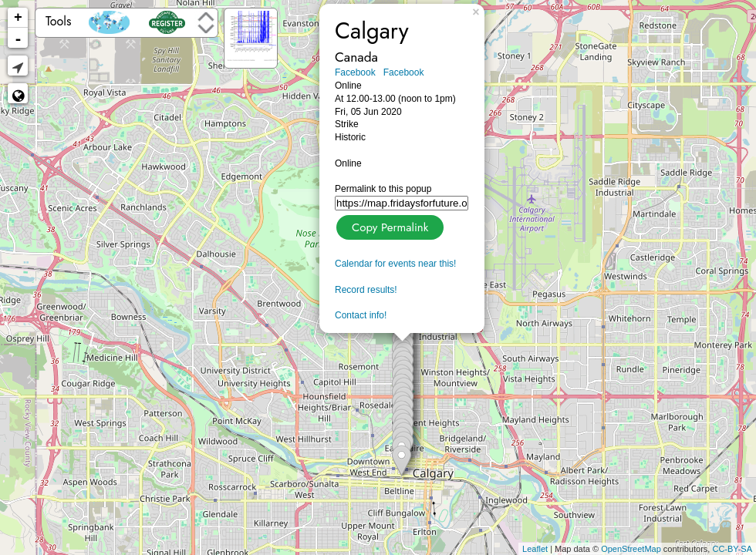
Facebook (355, 72)
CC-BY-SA (732, 549)
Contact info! (361, 315)
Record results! (366, 290)
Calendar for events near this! (395, 264)
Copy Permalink (388, 225)
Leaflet (535, 549)
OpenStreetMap (631, 549)
